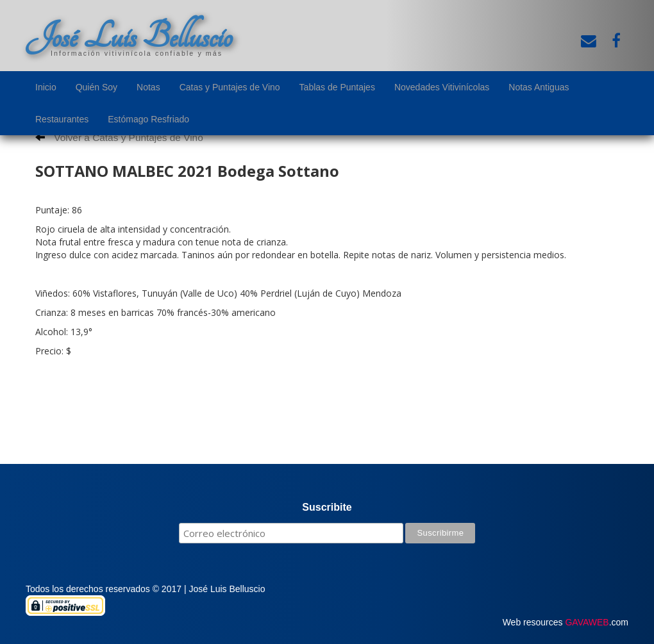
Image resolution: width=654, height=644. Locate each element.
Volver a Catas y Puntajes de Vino (119, 137)
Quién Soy (96, 87)
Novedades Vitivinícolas (442, 87)
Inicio (46, 87)
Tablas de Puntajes (337, 87)
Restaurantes (62, 119)
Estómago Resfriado (148, 119)
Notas (148, 87)
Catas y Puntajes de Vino (230, 87)
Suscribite (327, 507)
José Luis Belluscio (129, 37)
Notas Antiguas (539, 87)
